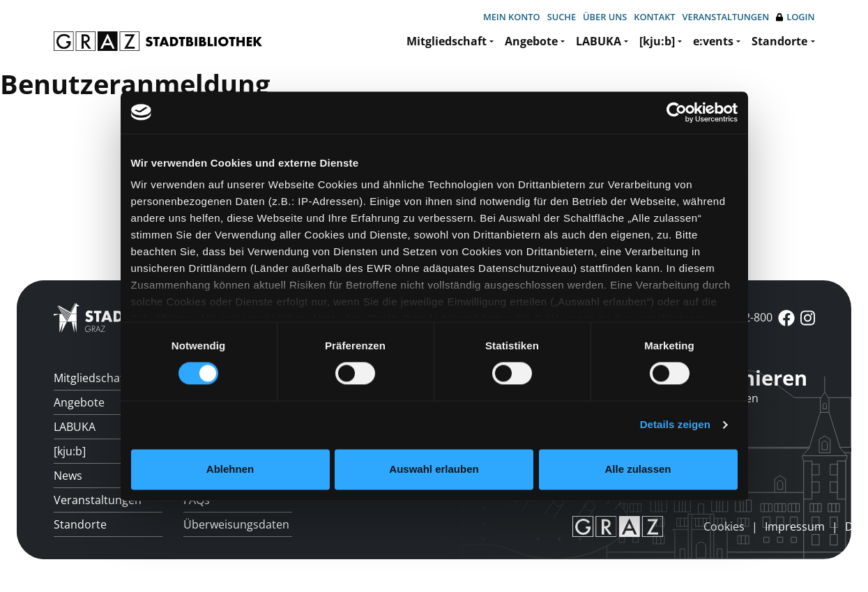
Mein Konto (512, 17)
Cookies (724, 526)
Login (795, 17)
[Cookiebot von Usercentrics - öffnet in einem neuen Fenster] (677, 112)
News (68, 476)
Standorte (779, 41)
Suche (562, 17)
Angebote (531, 41)
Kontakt (654, 17)
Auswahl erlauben (434, 469)
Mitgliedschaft (447, 41)
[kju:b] (657, 41)
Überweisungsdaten (236, 524)
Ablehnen (230, 469)
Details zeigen (675, 425)
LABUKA (599, 41)
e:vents (713, 41)
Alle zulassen (638, 469)
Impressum (795, 526)
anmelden (680, 526)
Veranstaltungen (726, 17)
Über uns (605, 17)
